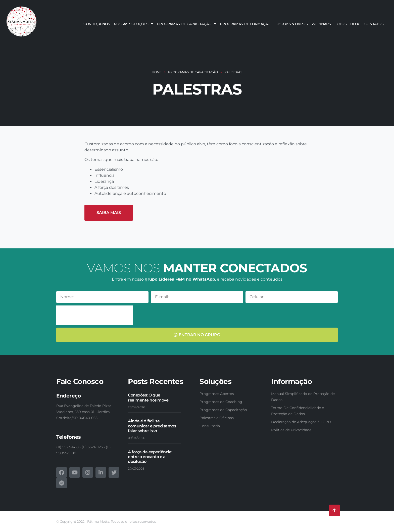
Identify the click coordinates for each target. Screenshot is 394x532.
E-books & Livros (291, 24)
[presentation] (94, 315)
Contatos (374, 24)
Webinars (321, 24)
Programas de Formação (245, 24)
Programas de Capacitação (186, 24)
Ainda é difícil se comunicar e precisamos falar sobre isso (152, 426)
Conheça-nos (97, 24)
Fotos (340, 24)
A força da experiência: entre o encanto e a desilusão (150, 457)
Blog (355, 24)
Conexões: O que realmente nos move (148, 397)
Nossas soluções (134, 24)
